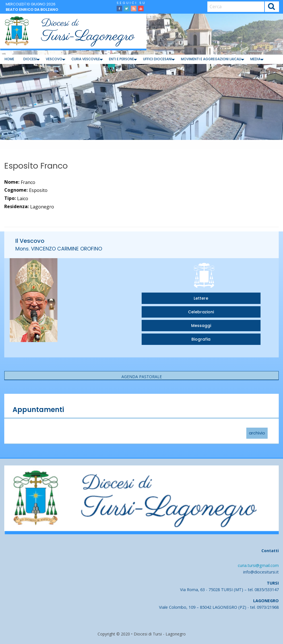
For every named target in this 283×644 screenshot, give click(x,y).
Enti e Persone (121, 59)
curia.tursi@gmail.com (258, 565)
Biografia (201, 339)
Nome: (12, 182)
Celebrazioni (201, 312)
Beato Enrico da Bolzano (32, 10)
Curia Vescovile (86, 59)
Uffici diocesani (157, 59)
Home (9, 59)
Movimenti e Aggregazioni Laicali (211, 59)
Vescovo (54, 59)
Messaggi (201, 326)
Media (255, 59)
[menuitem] (9, 59)
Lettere (201, 298)
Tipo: (10, 198)
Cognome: (16, 190)
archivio (257, 433)
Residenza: (16, 206)
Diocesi (30, 59)
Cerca (271, 7)
